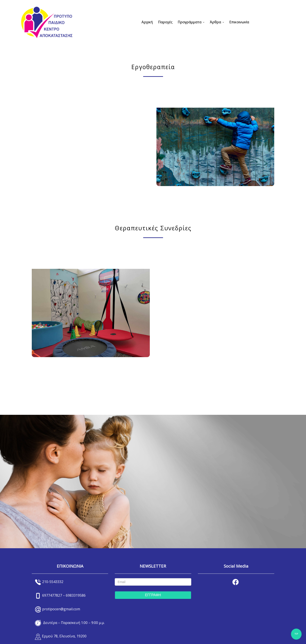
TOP (296, 634)
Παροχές (165, 22)
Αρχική (147, 22)
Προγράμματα (191, 22)
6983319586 (76, 595)
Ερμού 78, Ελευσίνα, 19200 (64, 636)
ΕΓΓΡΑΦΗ (153, 595)
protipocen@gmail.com (61, 609)
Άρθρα (217, 22)
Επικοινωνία (239, 22)
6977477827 (52, 595)
